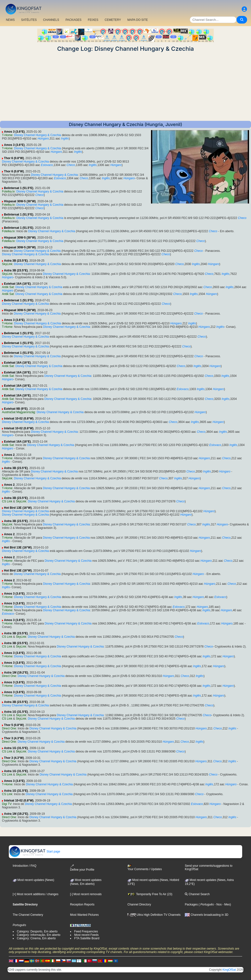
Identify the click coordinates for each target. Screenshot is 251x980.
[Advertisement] (125, 87)
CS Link (7, 501)
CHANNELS (51, 20)
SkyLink (7, 264)
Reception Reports (82, 904)
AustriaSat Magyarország (19, 412)
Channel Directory (139, 904)
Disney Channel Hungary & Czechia (37, 135)
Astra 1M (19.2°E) (16, 673)
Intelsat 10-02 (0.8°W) (19, 419)
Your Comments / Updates (145, 868)
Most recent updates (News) (33, 880)
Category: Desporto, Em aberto (37, 931)
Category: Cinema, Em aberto (36, 938)
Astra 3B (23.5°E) (16, 261)
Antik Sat (8, 287)
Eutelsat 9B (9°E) (16, 409)
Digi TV (7, 804)
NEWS (10, 20)
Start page (35, 852)
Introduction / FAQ (25, 866)
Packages (191, 904)
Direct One (9, 676)
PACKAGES (73, 20)
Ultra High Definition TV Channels (154, 915)
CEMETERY (113, 20)
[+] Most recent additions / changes (36, 894)
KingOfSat (229, 970)
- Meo (226, 904)
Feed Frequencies (86, 931)
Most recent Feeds (86, 935)
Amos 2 (9, 455)
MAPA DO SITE (138, 20)
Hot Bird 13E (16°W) (18, 508)
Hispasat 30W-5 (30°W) (20, 201)
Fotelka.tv (8, 191)
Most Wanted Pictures (84, 915)
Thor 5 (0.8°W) (14, 725)
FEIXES (93, 20)
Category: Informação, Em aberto (39, 935)
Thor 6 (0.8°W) (14, 158)
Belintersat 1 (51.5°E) (19, 188)
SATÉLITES (29, 20)
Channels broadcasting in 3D (207, 915)
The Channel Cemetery (28, 915)
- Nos (218, 904)
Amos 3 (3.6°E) (14, 132)
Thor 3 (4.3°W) (14, 738)
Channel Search (197, 894)
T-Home (7, 135)
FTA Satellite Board (87, 938)
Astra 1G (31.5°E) (16, 712)
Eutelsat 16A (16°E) (17, 284)
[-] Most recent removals (86, 894)
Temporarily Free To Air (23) (150, 894)
